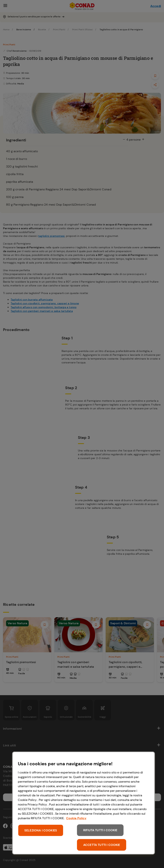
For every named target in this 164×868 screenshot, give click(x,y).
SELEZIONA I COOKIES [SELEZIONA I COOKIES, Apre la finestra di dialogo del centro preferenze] (41, 830)
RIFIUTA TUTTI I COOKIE (100, 830)
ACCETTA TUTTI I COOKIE (102, 845)
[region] (84, 803)
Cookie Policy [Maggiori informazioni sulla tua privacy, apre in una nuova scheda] (76, 818)
